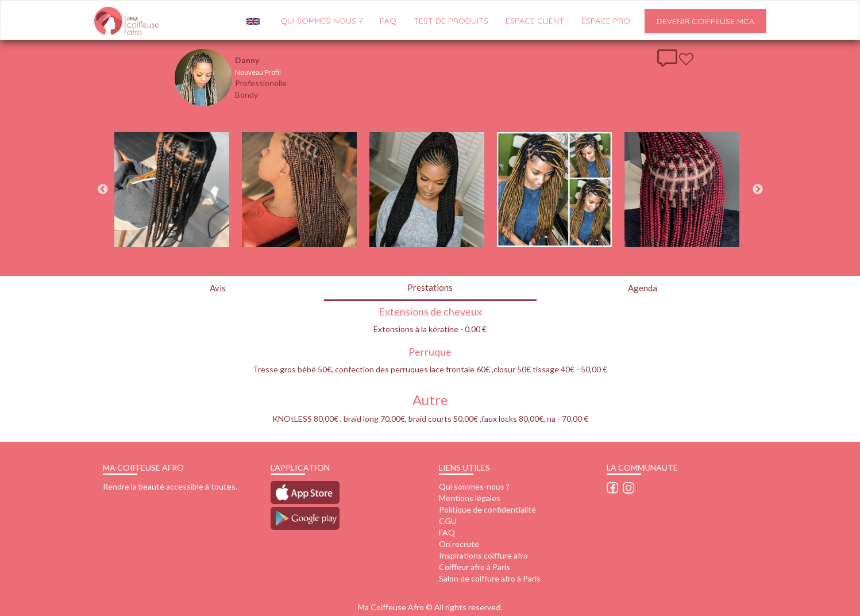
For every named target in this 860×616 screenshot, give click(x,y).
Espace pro (606, 21)
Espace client (535, 21)
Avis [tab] (218, 288)
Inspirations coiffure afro (483, 555)
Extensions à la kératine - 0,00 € (430, 329)
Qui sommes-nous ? (474, 486)
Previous (103, 190)
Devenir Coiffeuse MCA (705, 21)
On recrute (459, 544)
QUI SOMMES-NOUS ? (321, 21)
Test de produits (451, 21)
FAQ (388, 21)
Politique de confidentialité (487, 509)
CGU (448, 521)
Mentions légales (470, 498)
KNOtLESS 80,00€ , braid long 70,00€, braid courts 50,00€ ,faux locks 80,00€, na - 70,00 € (430, 419)
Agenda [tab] (643, 288)
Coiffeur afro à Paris (475, 567)
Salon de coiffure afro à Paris (490, 578)
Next (758, 190)
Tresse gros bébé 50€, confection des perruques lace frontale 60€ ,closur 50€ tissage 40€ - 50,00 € (430, 369)
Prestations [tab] (430, 287)
